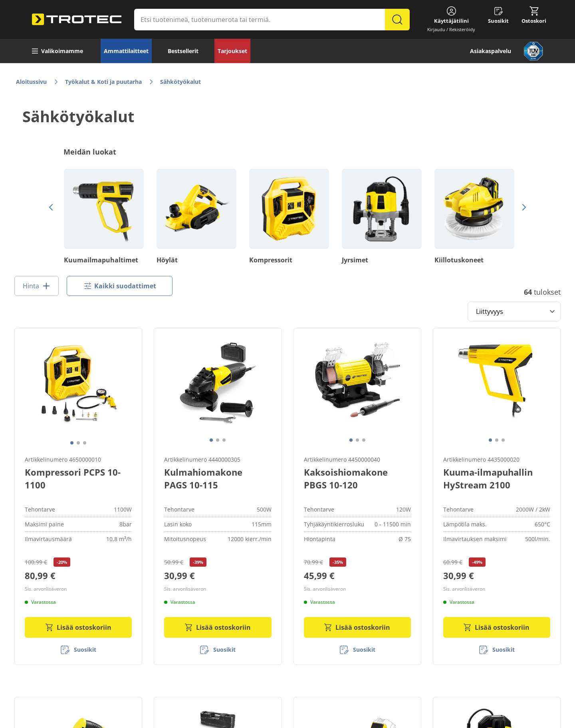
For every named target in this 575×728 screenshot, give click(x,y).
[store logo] (77, 20)
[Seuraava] (522, 207)
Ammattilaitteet (126, 51)
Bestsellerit (183, 51)
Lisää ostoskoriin (78, 625)
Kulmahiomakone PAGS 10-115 (203, 476)
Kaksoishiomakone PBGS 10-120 (346, 476)
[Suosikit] (78, 647)
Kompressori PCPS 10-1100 (73, 476)
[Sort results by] (514, 311)
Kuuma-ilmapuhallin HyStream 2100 (488, 476)
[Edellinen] (50, 207)
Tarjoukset (232, 51)
